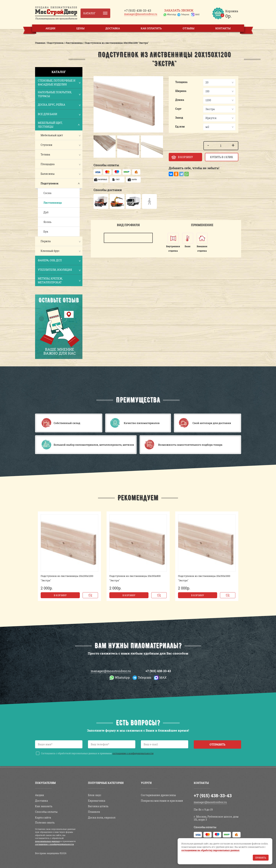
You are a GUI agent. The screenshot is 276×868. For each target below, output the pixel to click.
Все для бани (59, 114)
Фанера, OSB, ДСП (59, 261)
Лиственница (53, 203)
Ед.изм (180, 126)
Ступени (46, 145)
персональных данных (47, 841)
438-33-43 (138, 10)
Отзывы (188, 28)
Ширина (181, 91)
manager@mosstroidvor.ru (141, 14)
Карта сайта (43, 818)
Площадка (48, 164)
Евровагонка (97, 801)
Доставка (113, 28)
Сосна (47, 193)
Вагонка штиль (98, 806)
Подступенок (50, 183)
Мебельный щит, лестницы (59, 125)
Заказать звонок (179, 10)
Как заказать (44, 806)
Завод (179, 118)
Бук (46, 232)
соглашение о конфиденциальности (133, 753)
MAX (197, 15)
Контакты (223, 28)
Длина (180, 100)
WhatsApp (172, 15)
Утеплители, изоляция (59, 270)
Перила (46, 241)
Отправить (217, 744)
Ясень (47, 222)
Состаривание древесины (158, 795)
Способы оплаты (46, 812)
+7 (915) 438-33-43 (158, 671)
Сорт (178, 109)
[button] (98, 147)
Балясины (48, 174)
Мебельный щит (52, 135)
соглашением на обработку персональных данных (210, 850)
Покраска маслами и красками (162, 801)
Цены (80, 28)
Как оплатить (151, 28)
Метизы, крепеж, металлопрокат (59, 280)
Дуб (46, 212)
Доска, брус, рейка (59, 105)
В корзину (60, 595)
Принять (261, 858)
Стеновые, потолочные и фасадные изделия (59, 82)
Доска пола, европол (102, 818)
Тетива (45, 154)
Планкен (94, 812)
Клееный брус (50, 251)
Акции (50, 28)
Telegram (185, 15)
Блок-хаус (95, 795)
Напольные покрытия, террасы (59, 94)
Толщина (181, 82)
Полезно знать (45, 823)
